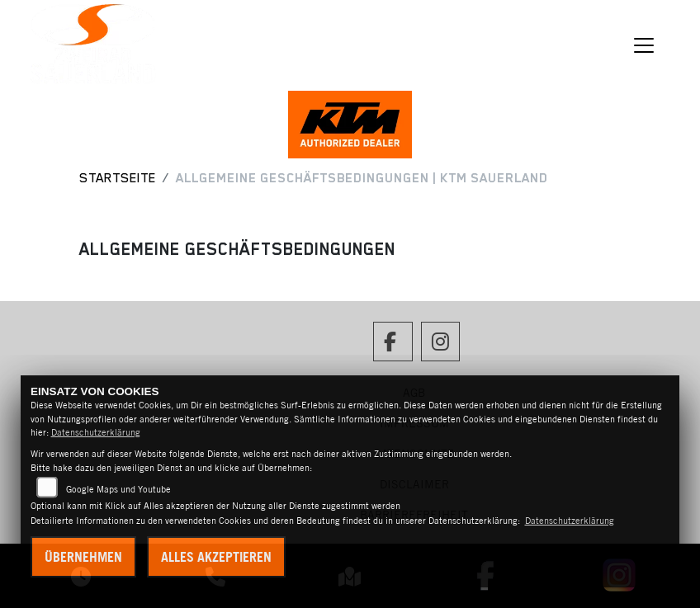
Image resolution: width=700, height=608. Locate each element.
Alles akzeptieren (216, 557)
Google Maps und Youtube (118, 489)
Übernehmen (83, 557)
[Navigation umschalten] (644, 45)
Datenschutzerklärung (96, 432)
